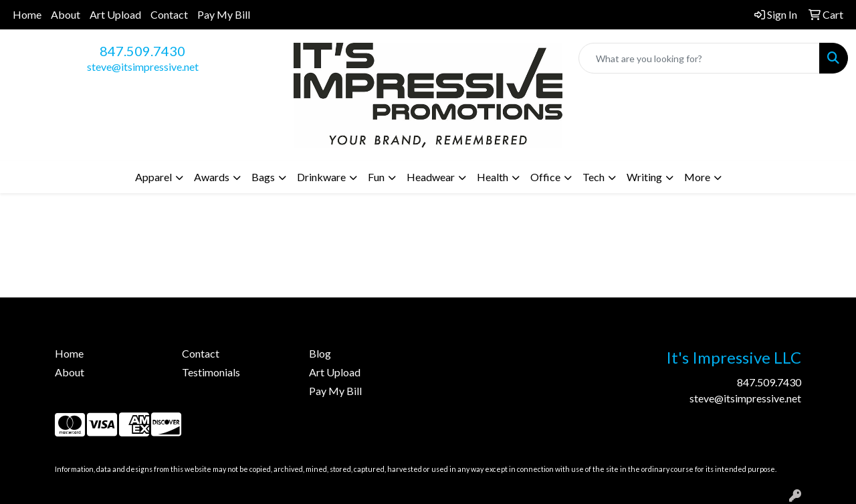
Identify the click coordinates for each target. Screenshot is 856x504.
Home (27, 14)
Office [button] (545, 177)
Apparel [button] (153, 177)
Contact (169, 14)
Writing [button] (644, 177)
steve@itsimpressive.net (143, 67)
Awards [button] (212, 177)
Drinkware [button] (321, 177)
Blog (320, 353)
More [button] (697, 177)
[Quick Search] (699, 58)
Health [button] (493, 177)
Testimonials (211, 372)
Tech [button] (594, 177)
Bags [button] (263, 177)
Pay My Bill (224, 14)
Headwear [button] (431, 177)
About (66, 14)
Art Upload (115, 14)
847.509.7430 (142, 51)
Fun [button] (376, 177)
